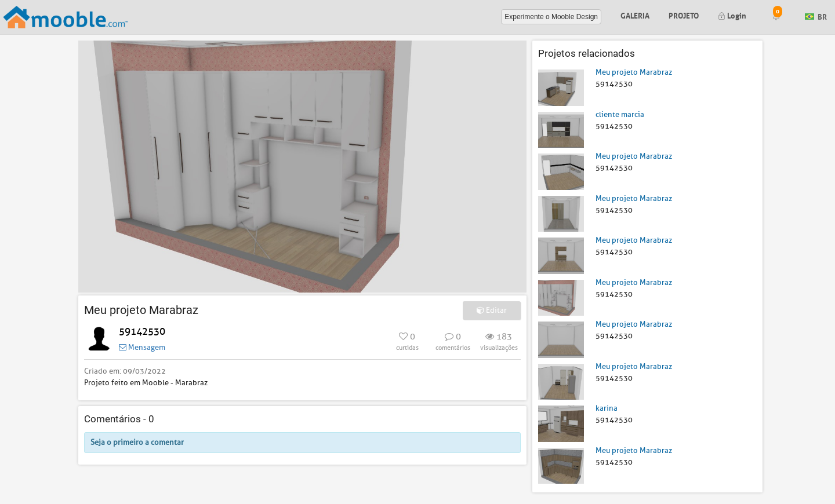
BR (816, 16)
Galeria (635, 15)
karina (607, 408)
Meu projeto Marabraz (634, 72)
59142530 (142, 332)
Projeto (684, 15)
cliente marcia (620, 114)
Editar (492, 310)
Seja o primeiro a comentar (137, 442)
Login (732, 15)
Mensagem (142, 347)
